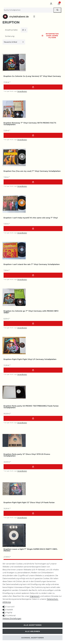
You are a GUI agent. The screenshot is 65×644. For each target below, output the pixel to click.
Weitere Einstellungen (12, 618)
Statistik (10, 610)
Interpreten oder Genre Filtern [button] (50, 36)
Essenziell (10, 607)
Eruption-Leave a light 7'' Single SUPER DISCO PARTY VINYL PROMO (31, 550)
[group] (14, 62)
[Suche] (57, 10)
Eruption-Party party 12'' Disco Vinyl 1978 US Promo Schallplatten (27, 455)
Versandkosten (22, 91)
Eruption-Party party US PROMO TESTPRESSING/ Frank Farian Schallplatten (31, 407)
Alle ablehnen (32, 631)
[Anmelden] (51, 4)
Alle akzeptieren (33, 625)
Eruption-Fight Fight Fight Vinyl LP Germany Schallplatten (30, 359)
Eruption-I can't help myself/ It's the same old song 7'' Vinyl (31, 218)
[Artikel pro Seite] (24, 30)
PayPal (9, 613)
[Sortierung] (14, 42)
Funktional (11, 616)
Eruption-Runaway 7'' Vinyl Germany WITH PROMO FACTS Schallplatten (30, 124)
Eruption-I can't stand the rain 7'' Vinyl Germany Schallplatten (32, 264)
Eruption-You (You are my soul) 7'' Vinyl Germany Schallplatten (32, 171)
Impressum (35, 596)
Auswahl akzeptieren (32, 638)
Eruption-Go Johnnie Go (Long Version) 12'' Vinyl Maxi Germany (32, 76)
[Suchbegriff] (29, 10)
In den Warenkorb (33, 87)
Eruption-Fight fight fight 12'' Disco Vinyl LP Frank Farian (29, 503)
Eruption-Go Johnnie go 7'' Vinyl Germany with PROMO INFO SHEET (31, 312)
